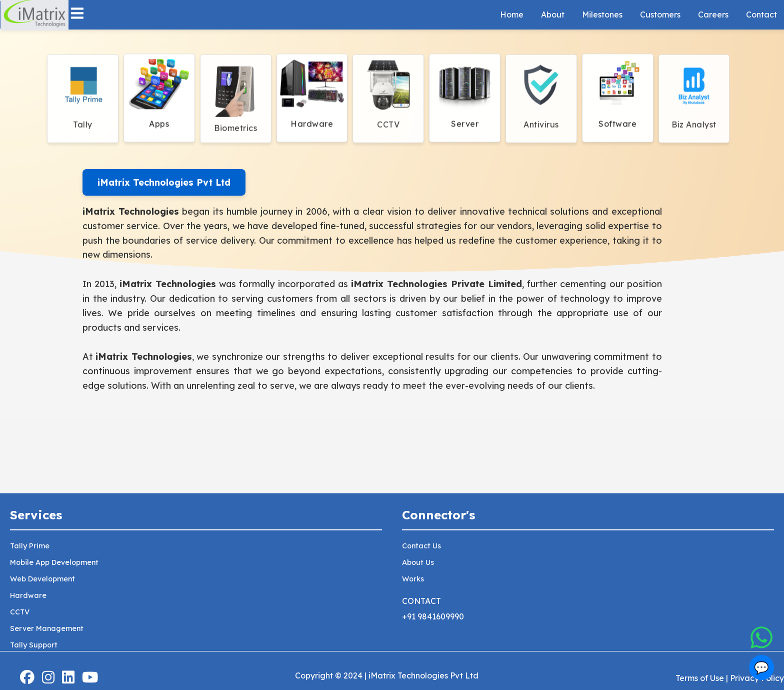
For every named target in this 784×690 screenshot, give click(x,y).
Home (512, 15)
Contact (761, 15)
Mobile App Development (54, 562)
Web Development (42, 579)
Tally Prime (30, 546)
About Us (418, 562)
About (553, 15)
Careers (713, 15)
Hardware (28, 595)
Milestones (602, 15)
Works (413, 579)
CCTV (20, 612)
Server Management (47, 628)
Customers (660, 15)
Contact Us (421, 546)
